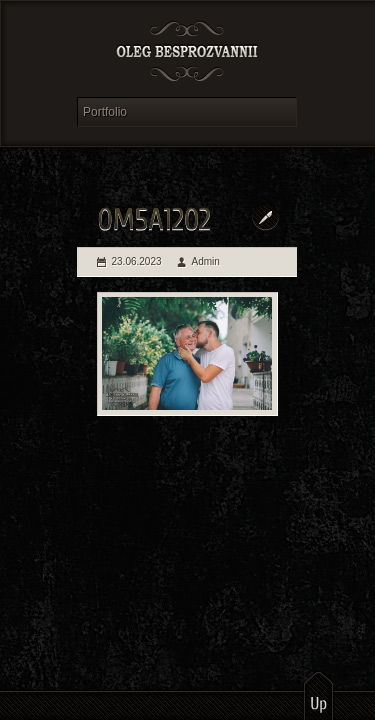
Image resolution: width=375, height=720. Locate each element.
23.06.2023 (137, 261)
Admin (206, 261)
